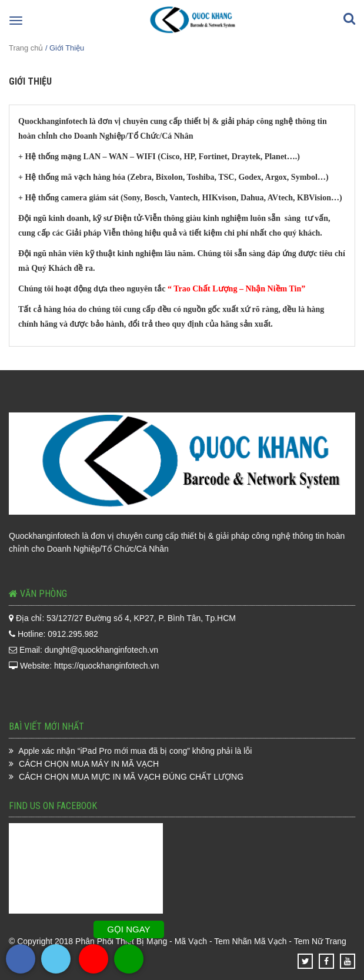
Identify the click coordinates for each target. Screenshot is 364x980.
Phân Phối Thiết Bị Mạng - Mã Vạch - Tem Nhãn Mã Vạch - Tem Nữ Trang (211, 941)
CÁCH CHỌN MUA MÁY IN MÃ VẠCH (89, 764)
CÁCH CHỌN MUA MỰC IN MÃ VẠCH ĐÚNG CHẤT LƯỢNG (131, 777)
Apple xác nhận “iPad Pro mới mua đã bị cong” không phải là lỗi (135, 751)
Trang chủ (26, 48)
